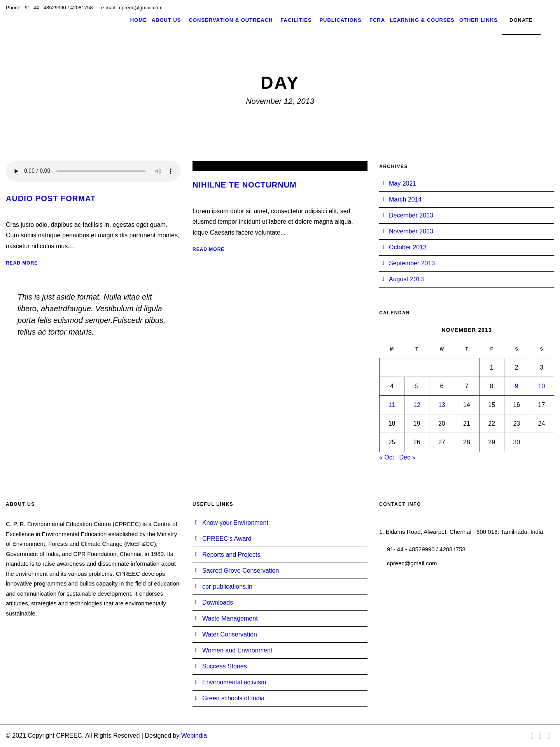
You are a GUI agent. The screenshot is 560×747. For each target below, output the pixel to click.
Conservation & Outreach (231, 20)
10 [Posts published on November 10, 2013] (542, 386)
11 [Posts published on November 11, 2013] (392, 405)
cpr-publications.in (227, 587)
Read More (22, 263)
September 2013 (412, 263)
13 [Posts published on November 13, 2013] (442, 405)
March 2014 (405, 199)
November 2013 (411, 231)
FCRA (377, 20)
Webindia (194, 736)
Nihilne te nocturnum (245, 185)
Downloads (218, 602)
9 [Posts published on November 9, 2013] (517, 386)
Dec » (408, 457)
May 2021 (402, 183)
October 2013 (408, 247)
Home (139, 20)
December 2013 (411, 215)
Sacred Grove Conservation (241, 571)
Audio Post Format (51, 198)
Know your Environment (235, 523)
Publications (340, 20)
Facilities (296, 20)
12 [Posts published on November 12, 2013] (417, 405)
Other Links (479, 20)
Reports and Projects (231, 555)
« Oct (387, 457)
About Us (166, 20)
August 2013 (406, 279)
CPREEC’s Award (227, 539)
